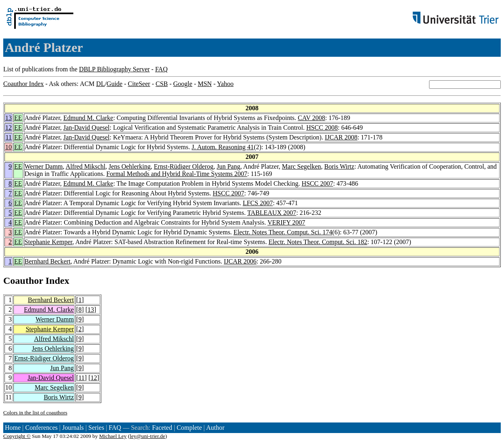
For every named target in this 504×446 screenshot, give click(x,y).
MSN (205, 84)
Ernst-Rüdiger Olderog (184, 166)
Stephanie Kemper (49, 242)
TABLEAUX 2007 (272, 213)
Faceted (162, 428)
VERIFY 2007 (286, 222)
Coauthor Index (23, 84)
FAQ (161, 69)
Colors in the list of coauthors (35, 413)
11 (9, 137)
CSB (162, 84)
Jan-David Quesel (86, 128)
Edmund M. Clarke (88, 118)
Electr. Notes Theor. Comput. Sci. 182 (318, 242)
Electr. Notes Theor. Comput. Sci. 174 (283, 232)
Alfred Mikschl (85, 166)
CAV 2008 (311, 118)
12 (9, 128)
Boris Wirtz (339, 166)
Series (96, 428)
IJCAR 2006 (240, 261)
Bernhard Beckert (48, 261)
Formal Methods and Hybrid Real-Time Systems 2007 (177, 174)
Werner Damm (44, 166)
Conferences (41, 428)
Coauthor (23, 281)
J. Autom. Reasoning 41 (223, 147)
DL (100, 84)
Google (183, 84)
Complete (189, 428)
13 (9, 118)
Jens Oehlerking (130, 166)
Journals (73, 428)
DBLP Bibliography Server (114, 69)
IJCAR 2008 (341, 137)
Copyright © (17, 436)
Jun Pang (229, 166)
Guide (114, 84)
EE (18, 118)
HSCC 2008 (322, 128)
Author (215, 428)
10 (9, 147)
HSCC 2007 (317, 183)
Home (13, 428)
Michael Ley (113, 436)
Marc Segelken (301, 166)
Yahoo (225, 84)
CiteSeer (139, 84)
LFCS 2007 (258, 203)
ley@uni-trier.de (147, 436)
